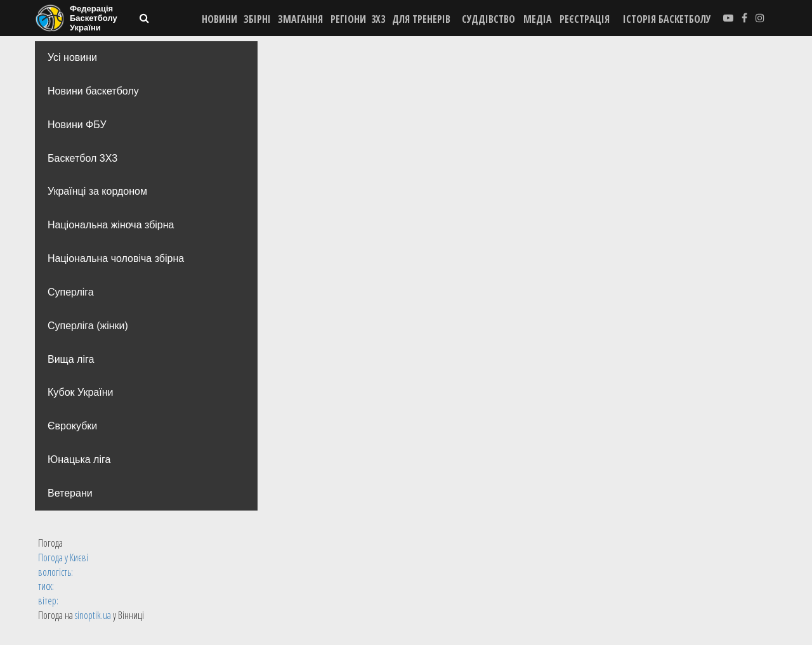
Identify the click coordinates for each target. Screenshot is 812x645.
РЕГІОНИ (348, 19)
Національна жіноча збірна (111, 225)
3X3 (378, 19)
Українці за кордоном (97, 191)
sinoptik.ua (93, 615)
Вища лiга (71, 359)
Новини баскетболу (93, 91)
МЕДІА (538, 19)
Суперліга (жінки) (88, 326)
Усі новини (72, 57)
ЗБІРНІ (257, 19)
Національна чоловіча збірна (116, 258)
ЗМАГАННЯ (300, 19)
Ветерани (70, 493)
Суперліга (71, 292)
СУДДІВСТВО (488, 19)
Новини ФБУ (77, 125)
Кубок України (80, 392)
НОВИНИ (219, 19)
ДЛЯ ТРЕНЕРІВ (421, 19)
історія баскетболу (667, 19)
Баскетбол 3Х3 (82, 158)
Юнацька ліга (79, 459)
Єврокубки (72, 426)
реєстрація (585, 19)
